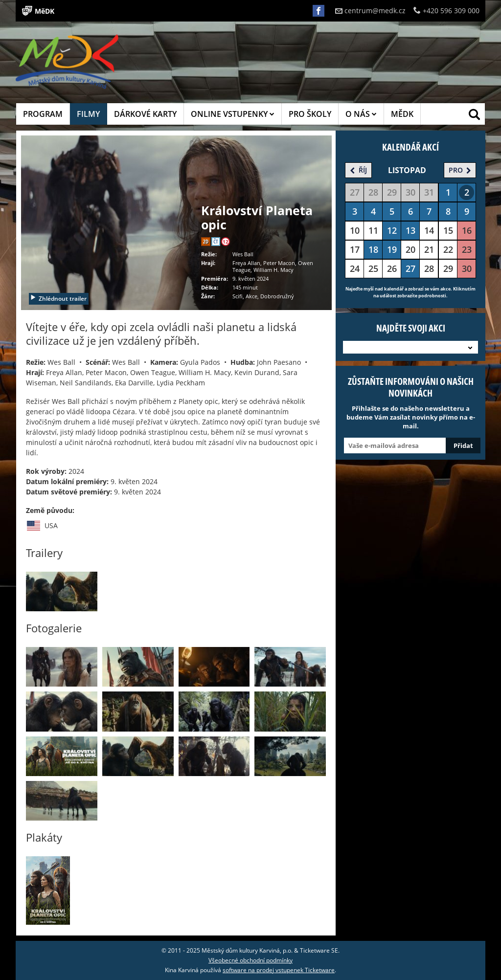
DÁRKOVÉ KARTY (145, 114)
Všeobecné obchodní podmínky (250, 960)
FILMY (88, 114)
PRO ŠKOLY (310, 114)
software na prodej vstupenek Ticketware (279, 970)
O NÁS (361, 114)
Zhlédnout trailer (58, 299)
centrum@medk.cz (370, 11)
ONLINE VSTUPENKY (233, 114)
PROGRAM (43, 114)
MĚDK (402, 114)
